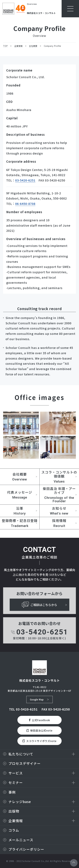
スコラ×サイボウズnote (39, 741)
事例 (12, 792)
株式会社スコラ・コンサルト (41, 13)
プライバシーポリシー (26, 849)
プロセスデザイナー (25, 763)
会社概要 (20, 477)
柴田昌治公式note (39, 730)
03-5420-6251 (25, 180)
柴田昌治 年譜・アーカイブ (59, 495)
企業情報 (16, 821)
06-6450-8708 (25, 204)
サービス (16, 773)
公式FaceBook (40, 720)
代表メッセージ (20, 495)
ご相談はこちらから (39, 605)
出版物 (14, 811)
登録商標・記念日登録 (20, 523)
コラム (14, 830)
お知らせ (59, 511)
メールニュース (21, 840)
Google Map (37, 699)
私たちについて (21, 754)
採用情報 (59, 523)
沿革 (20, 511)
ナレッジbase (20, 802)
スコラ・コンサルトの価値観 (59, 477)
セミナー (16, 783)
